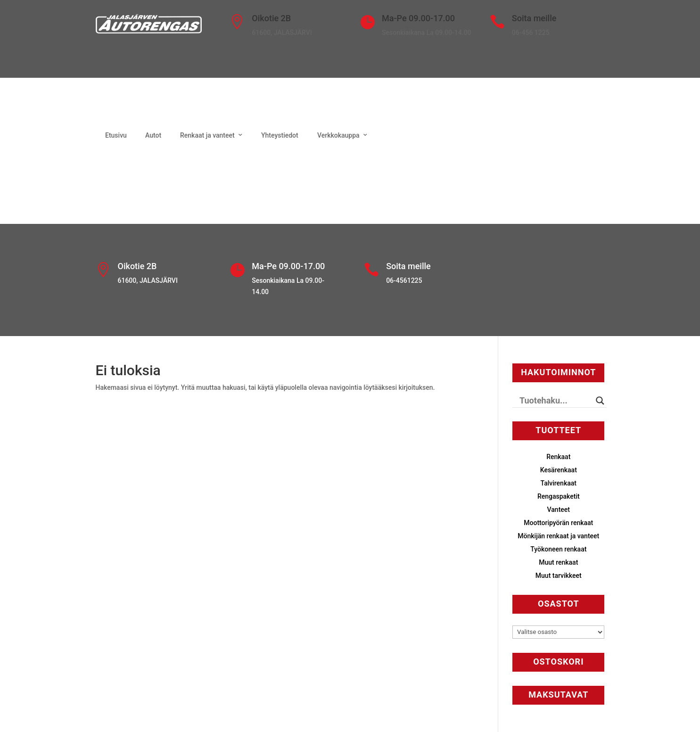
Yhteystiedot (280, 135)
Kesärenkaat (559, 470)
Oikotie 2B (271, 18)
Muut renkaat (558, 562)
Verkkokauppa (338, 135)
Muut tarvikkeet (559, 576)
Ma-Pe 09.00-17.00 (418, 18)
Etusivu (116, 135)
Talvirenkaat (559, 483)
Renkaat (558, 457)
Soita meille (534, 18)
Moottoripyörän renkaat (558, 523)
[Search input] (555, 401)
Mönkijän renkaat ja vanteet (558, 536)
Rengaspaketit (559, 496)
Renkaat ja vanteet (207, 135)
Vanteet (559, 510)
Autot (153, 135)
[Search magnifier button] (600, 401)
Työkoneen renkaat (558, 549)
